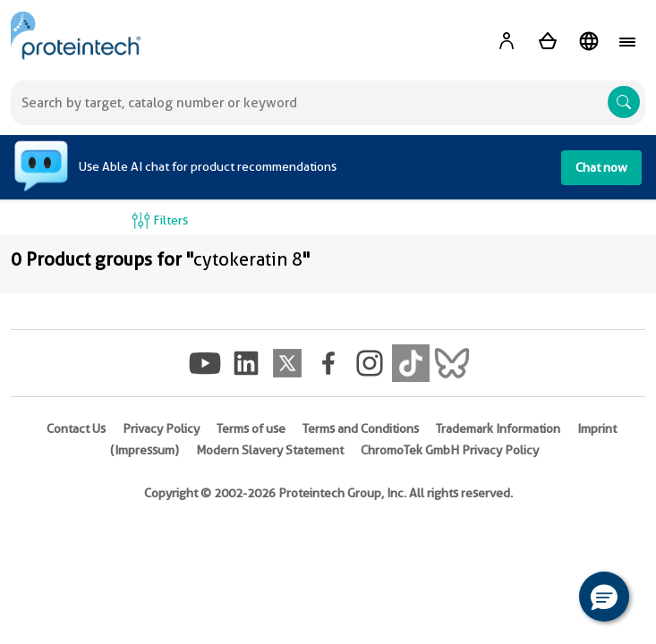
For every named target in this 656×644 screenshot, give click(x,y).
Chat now (601, 167)
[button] (604, 597)
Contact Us (76, 428)
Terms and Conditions (361, 428)
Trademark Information (498, 428)
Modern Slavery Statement (270, 450)
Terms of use (251, 428)
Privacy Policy (161, 428)
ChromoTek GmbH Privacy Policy (450, 450)
